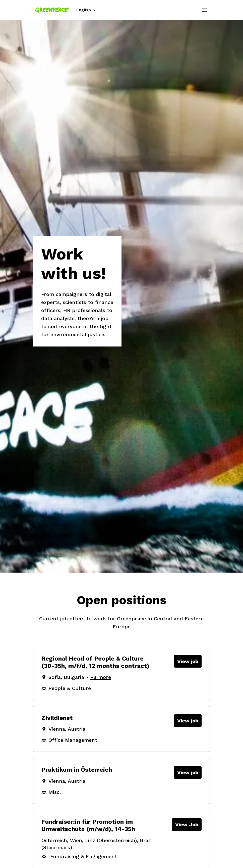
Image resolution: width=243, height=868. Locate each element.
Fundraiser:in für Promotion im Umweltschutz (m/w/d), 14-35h (88, 825)
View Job (187, 824)
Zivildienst (57, 718)
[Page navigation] (205, 10)
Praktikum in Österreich (77, 770)
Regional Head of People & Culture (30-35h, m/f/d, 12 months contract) (95, 662)
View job (188, 661)
